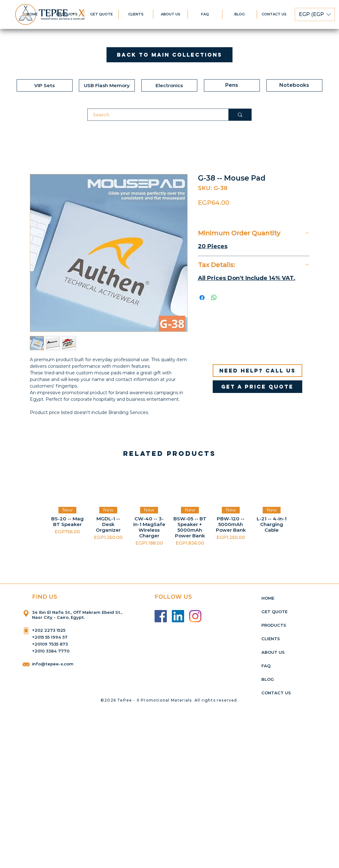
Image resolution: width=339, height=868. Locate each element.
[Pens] (232, 85)
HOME (268, 598)
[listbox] (315, 14)
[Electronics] (169, 85)
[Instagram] (195, 616)
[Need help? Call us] (257, 371)
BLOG (268, 679)
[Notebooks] (294, 85)
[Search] (154, 115)
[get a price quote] (257, 387)
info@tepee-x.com (53, 664)
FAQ (266, 666)
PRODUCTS (274, 625)
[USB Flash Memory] (107, 85)
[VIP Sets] (45, 85)
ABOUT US (273, 652)
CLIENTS (271, 639)
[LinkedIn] (178, 616)
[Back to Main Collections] (169, 55)
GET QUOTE (274, 612)
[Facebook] (161, 616)
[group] (169, 507)
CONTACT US (276, 693)
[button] (315, 14)
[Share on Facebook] (202, 298)
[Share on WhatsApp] (214, 298)
